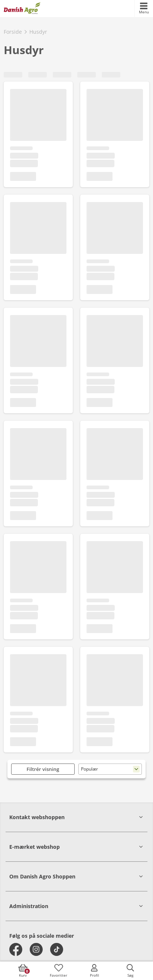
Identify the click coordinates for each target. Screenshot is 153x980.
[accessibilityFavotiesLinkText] (59, 971)
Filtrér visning (43, 769)
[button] (76, 817)
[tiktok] (57, 949)
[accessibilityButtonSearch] (130, 971)
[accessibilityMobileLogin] (94, 971)
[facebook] (16, 949)
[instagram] (36, 949)
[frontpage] (22, 9)
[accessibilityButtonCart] (23, 971)
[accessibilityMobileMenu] (144, 9)
